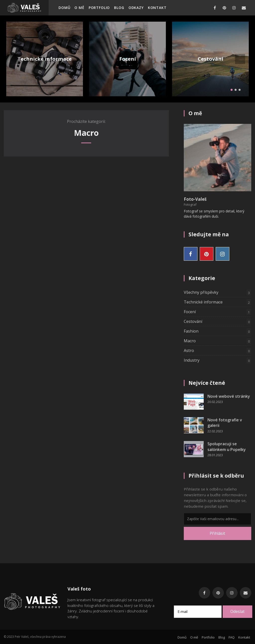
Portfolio (99, 8)
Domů (64, 8)
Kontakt (157, 8)
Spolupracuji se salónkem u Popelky (227, 446)
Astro (218, 351)
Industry (218, 360)
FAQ (232, 637)
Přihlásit (217, 533)
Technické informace (45, 59)
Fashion (218, 331)
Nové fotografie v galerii (225, 423)
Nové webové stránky (229, 396)
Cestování (211, 59)
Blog (119, 8)
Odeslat (237, 611)
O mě (79, 8)
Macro (218, 341)
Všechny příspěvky (218, 293)
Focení (128, 59)
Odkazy (136, 8)
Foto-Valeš (195, 199)
